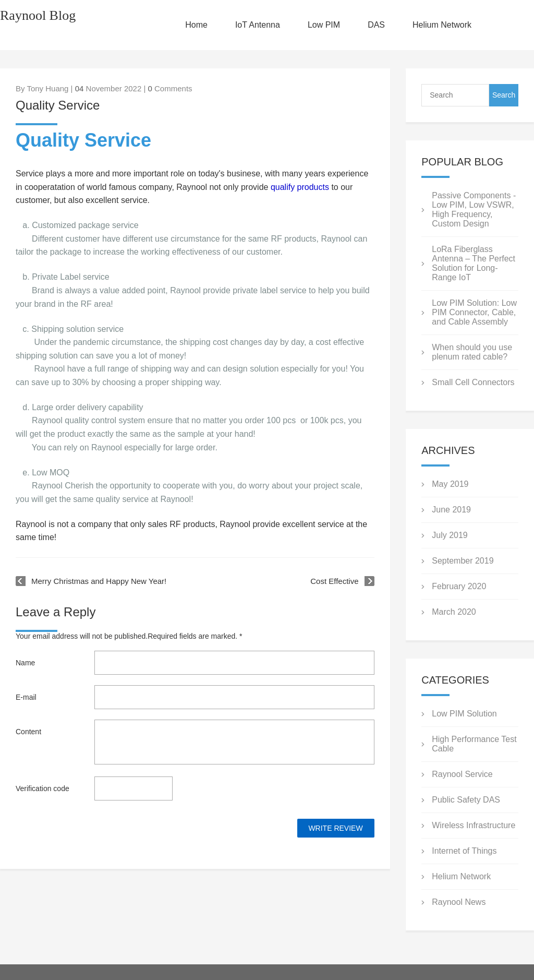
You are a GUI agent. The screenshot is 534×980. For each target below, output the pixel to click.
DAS (376, 25)
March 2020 (454, 612)
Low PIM (324, 25)
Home (196, 25)
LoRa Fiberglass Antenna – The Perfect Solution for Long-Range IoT (474, 263)
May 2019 (450, 484)
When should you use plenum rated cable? (472, 352)
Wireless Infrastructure (474, 825)
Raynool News (459, 902)
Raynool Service (462, 774)
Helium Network (442, 25)
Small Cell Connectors (473, 382)
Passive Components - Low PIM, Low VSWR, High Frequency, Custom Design (474, 210)
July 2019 (450, 535)
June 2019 (451, 510)
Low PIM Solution (464, 714)
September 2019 (463, 561)
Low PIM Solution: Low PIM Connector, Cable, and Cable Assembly (474, 312)
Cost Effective (334, 581)
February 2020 (459, 586)
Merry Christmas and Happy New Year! (99, 581)
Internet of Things (464, 851)
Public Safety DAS (466, 800)
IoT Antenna (258, 25)
